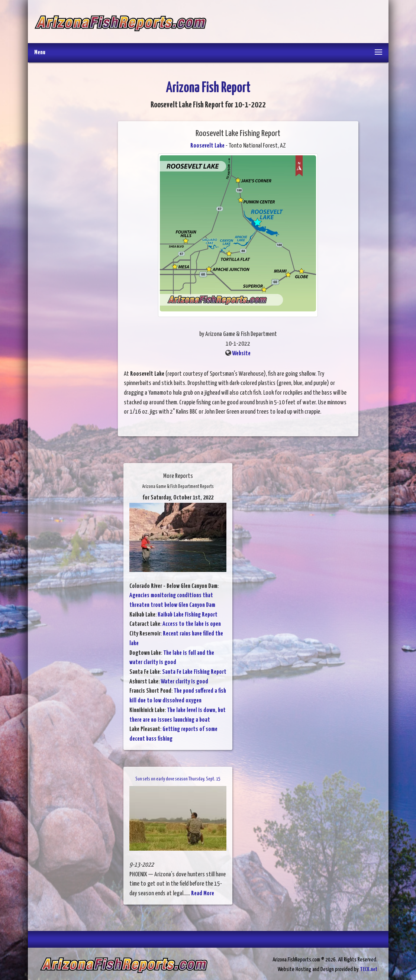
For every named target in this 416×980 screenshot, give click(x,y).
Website (241, 354)
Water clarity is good (184, 682)
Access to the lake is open (192, 624)
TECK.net (369, 969)
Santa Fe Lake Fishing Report (194, 672)
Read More (203, 894)
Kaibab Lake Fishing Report (188, 615)
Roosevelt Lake (207, 146)
